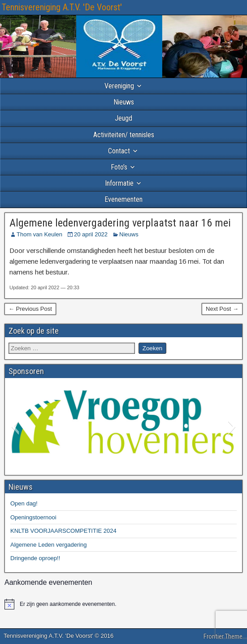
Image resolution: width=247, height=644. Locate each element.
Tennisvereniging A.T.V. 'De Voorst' (62, 7)
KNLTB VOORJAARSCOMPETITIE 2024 (63, 531)
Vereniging (119, 86)
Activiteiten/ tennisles (124, 135)
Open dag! (24, 503)
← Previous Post (30, 309)
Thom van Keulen (39, 234)
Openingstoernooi (33, 517)
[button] (15, 426)
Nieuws (124, 102)
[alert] (123, 604)
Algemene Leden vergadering (49, 545)
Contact (119, 151)
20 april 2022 (91, 234)
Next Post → (222, 309)
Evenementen (123, 199)
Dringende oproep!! (35, 558)
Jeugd (123, 118)
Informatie (119, 183)
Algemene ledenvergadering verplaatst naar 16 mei (120, 223)
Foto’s (119, 167)
